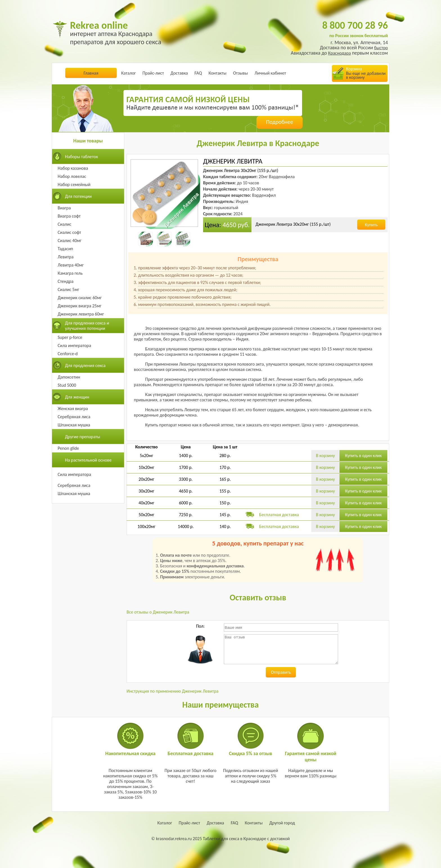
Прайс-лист (153, 73)
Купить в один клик (364, 456)
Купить (371, 225)
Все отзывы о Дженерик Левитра (158, 612)
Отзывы (241, 73)
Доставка (179, 73)
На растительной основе (88, 460)
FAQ (198, 73)
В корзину (325, 456)
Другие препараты (83, 437)
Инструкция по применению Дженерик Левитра (173, 691)
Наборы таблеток (81, 157)
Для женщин (77, 397)
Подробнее (280, 122)
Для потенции (78, 196)
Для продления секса (85, 365)
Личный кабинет (270, 73)
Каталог (129, 73)
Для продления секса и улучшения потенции (87, 326)
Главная (91, 73)
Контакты (218, 73)
